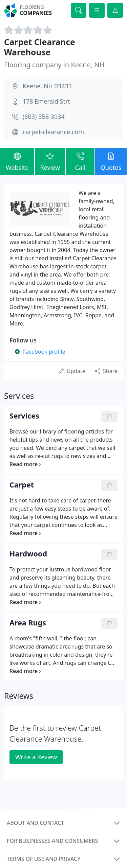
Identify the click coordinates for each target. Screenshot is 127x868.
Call (80, 161)
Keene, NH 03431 (47, 86)
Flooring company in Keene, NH (54, 65)
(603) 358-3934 (44, 117)
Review (50, 161)
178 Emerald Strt (46, 101)
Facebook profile (44, 352)
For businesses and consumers (52, 841)
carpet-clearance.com (54, 132)
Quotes (111, 161)
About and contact (35, 823)
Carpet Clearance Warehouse (40, 47)
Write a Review (36, 757)
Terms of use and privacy (44, 859)
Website (17, 161)
